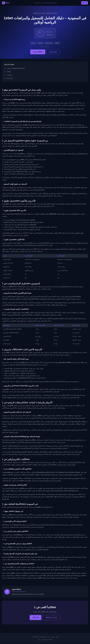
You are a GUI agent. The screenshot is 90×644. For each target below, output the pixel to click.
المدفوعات (9, 75)
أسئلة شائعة (10, 79)
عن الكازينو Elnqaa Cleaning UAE (16, 69)
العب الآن (84, 3)
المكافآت (9, 72)
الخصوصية (44, 640)
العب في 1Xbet (38, 52)
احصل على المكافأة (51, 618)
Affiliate (50, 640)
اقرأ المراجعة (53, 52)
